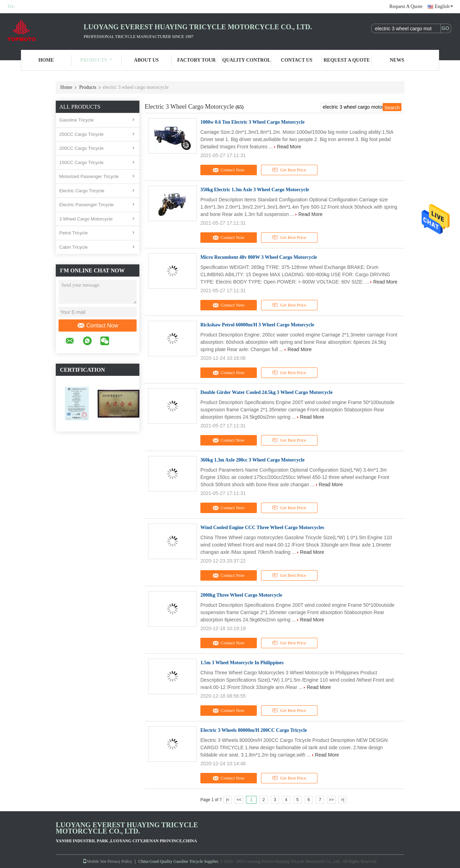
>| (343, 800)
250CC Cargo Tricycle (81, 134)
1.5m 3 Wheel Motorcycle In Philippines (242, 663)
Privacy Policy (120, 861)
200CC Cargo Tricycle (81, 148)
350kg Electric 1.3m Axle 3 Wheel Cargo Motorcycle (255, 190)
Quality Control (247, 60)
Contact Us (297, 60)
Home (46, 60)
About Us (146, 60)
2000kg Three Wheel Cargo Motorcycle (241, 595)
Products (96, 60)
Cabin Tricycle (74, 247)
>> (331, 800)
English (444, 6)
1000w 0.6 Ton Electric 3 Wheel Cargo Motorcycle (252, 122)
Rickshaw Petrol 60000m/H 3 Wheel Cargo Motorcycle (257, 325)
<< (239, 800)
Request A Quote (406, 6)
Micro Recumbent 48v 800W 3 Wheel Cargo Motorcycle (259, 257)
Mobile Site (94, 861)
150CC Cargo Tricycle (81, 162)
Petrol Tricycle (74, 233)
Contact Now (98, 326)
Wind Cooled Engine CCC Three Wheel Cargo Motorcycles (262, 528)
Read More (289, 147)
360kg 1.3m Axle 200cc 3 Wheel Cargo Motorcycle (252, 460)
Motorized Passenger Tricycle (89, 176)
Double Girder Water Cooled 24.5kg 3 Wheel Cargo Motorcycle (266, 392)
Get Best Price (289, 170)
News (397, 60)
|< (228, 800)
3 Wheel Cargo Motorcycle (86, 219)
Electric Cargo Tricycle (82, 191)
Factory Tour (196, 60)
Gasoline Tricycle (76, 120)
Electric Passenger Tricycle (86, 205)
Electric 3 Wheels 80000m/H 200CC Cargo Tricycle (254, 730)
